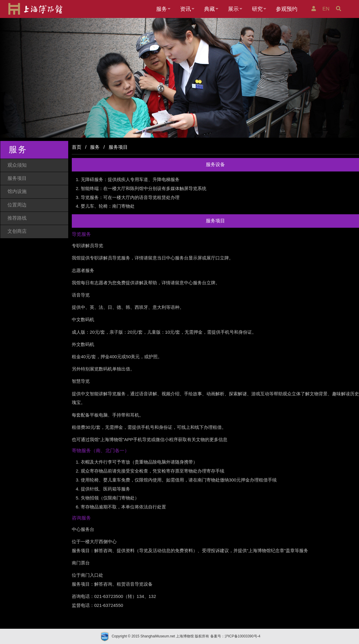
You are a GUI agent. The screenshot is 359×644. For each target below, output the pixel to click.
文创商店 (17, 231)
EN (327, 9)
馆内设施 (17, 191)
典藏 (209, 9)
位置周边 (17, 205)
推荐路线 (17, 218)
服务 (162, 9)
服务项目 (17, 178)
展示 (233, 9)
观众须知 (17, 165)
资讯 (185, 9)
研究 (257, 9)
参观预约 (287, 9)
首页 (77, 147)
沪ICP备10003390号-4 (242, 636)
